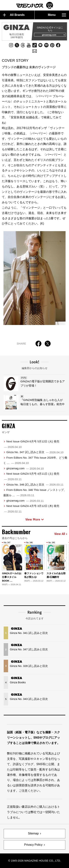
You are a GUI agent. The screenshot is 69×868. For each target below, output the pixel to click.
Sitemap (33, 833)
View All (61, 534)
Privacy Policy (33, 845)
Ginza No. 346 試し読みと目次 (35, 485)
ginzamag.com (53, 35)
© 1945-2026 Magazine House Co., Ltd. (34, 861)
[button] (65, 561)
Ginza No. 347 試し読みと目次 (35, 452)
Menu (57, 15)
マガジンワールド (35, 5)
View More (35, 519)
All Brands (14, 15)
